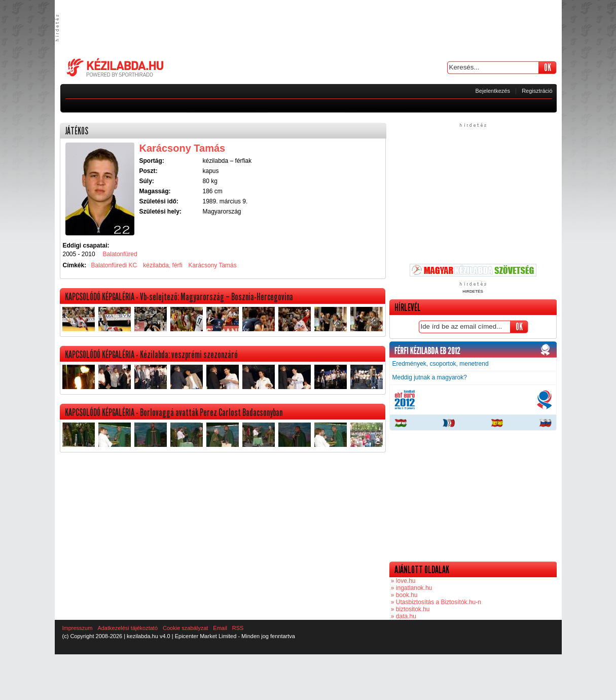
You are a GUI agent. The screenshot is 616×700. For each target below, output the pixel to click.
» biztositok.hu (410, 609)
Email (220, 628)
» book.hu (404, 595)
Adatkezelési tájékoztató (128, 628)
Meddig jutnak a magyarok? (430, 377)
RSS (238, 628)
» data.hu (403, 616)
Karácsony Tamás (213, 265)
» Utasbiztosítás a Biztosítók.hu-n (435, 602)
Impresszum (78, 628)
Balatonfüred (120, 254)
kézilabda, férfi (162, 265)
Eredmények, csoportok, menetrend (441, 364)
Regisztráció (537, 91)
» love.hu (403, 581)
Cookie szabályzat (185, 628)
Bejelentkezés (493, 91)
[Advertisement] (308, 28)
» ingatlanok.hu (411, 588)
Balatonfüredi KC (114, 265)
